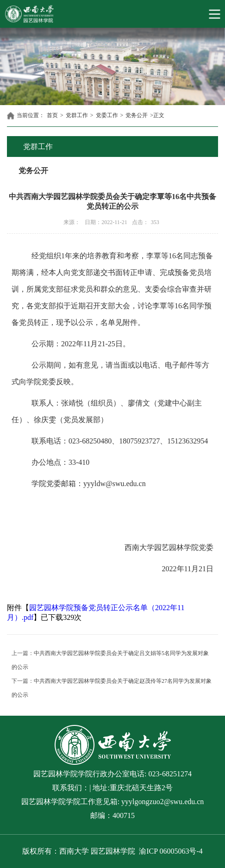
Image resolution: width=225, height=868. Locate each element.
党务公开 (137, 115)
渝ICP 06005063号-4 (171, 851)
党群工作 (77, 115)
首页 (52, 115)
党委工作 (107, 115)
